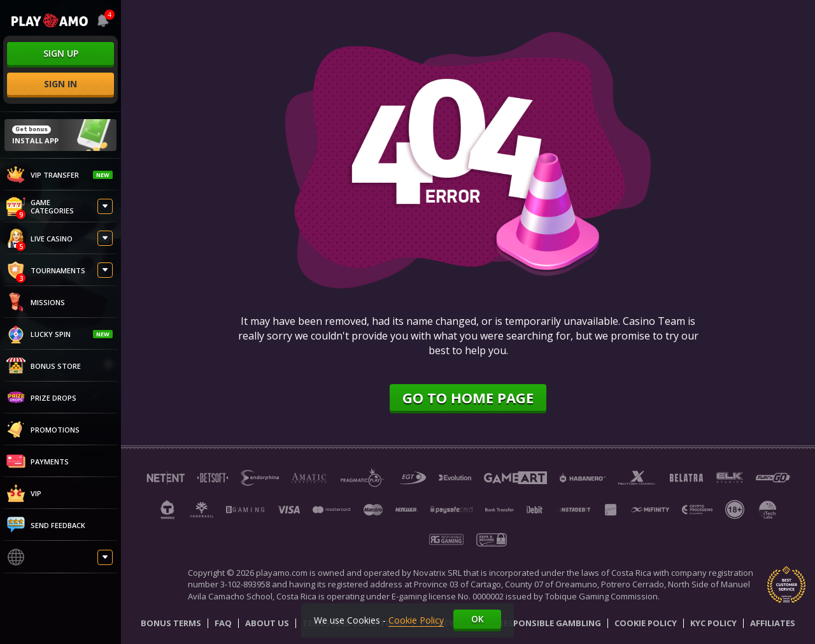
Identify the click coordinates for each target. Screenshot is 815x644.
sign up (61, 53)
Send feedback (46, 525)
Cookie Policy (646, 624)
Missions (36, 302)
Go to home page (468, 397)
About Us (267, 624)
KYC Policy (713, 624)
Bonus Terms (171, 624)
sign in (60, 84)
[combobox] (102, 20)
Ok (478, 619)
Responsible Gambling (550, 624)
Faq (223, 624)
